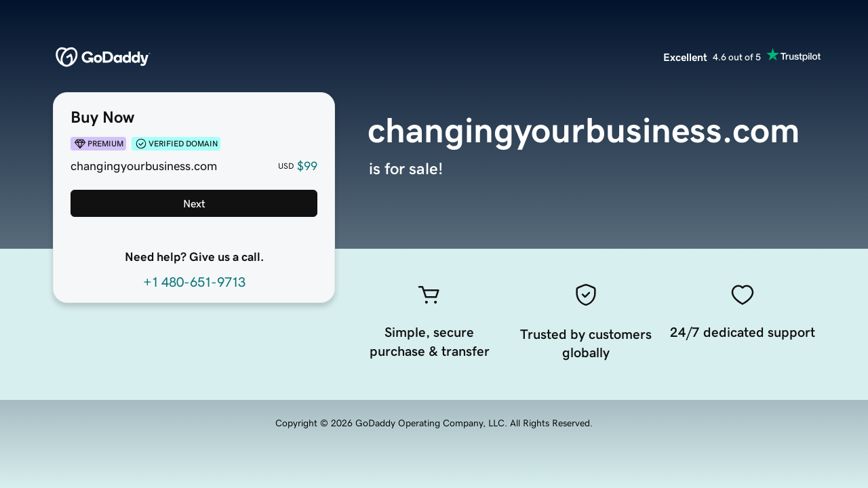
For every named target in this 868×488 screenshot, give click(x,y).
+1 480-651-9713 (194, 282)
